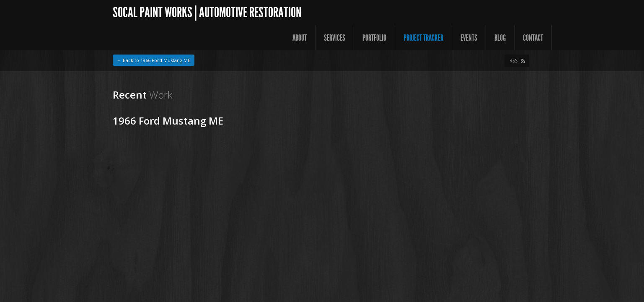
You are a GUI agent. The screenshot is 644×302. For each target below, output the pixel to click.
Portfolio (374, 38)
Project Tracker (423, 38)
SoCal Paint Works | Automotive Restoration (207, 12)
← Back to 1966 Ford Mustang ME (154, 60)
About (300, 38)
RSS (513, 61)
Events (469, 38)
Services (335, 38)
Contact (533, 38)
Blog (500, 38)
